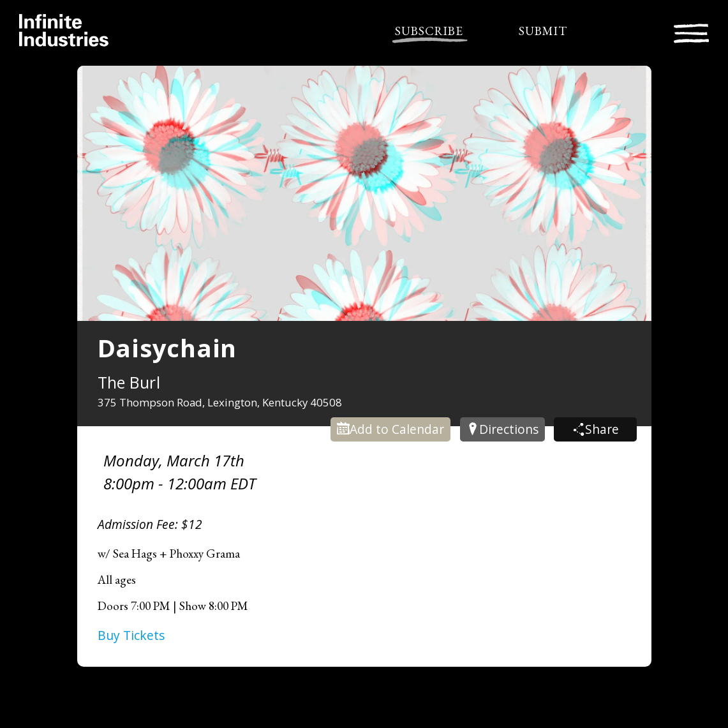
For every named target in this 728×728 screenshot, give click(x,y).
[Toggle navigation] (691, 32)
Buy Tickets (131, 635)
